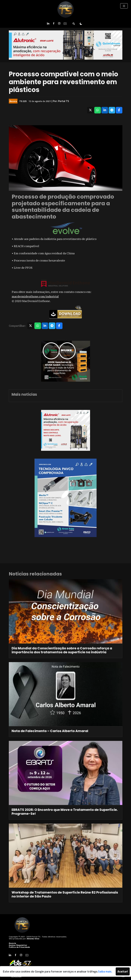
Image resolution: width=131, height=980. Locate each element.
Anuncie (12, 943)
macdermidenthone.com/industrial (35, 296)
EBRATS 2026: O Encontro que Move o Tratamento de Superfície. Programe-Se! (65, 812)
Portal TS (64, 101)
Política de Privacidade (19, 947)
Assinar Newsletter (18, 945)
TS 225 (23, 101)
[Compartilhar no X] (90, 110)
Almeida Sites (33, 939)
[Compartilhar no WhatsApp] (98, 110)
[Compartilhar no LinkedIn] (105, 110)
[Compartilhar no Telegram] (112, 110)
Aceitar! (123, 971)
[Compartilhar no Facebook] (119, 110)
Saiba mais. (105, 971)
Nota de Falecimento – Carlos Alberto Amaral (50, 731)
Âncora (13, 101)
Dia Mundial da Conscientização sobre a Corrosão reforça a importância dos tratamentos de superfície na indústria (62, 650)
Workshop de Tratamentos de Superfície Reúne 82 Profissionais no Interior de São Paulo (65, 894)
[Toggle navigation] (124, 6)
